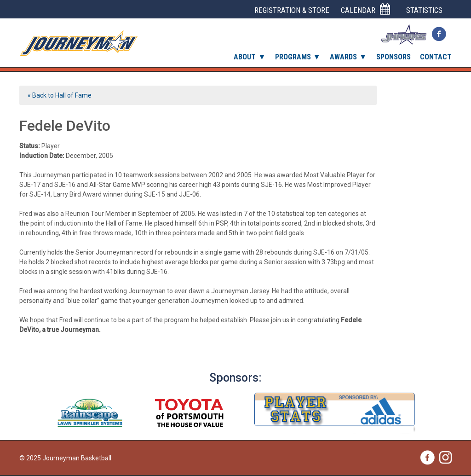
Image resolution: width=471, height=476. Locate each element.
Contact (436, 57)
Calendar (365, 10)
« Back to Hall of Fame (60, 95)
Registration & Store (292, 10)
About (245, 57)
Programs (293, 57)
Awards (343, 57)
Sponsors (393, 57)
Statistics (424, 10)
